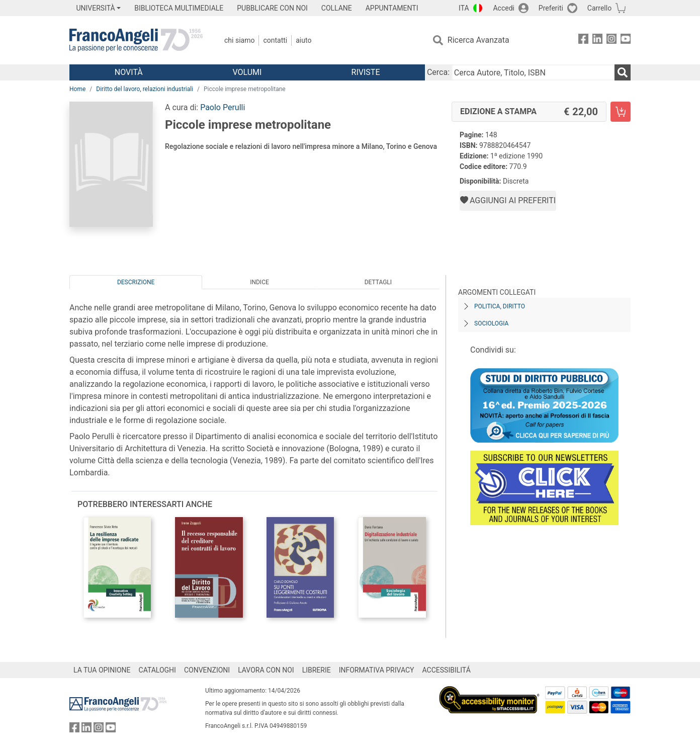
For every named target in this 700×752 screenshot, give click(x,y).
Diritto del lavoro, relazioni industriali (145, 89)
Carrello (599, 8)
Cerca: (438, 72)
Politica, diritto (500, 306)
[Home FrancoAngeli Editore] (136, 40)
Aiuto (303, 40)
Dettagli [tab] (378, 282)
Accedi (504, 8)
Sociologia (491, 323)
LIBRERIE (317, 670)
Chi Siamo (239, 40)
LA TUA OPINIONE (102, 670)
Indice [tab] (259, 282)
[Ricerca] (623, 72)
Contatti (275, 40)
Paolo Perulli (223, 107)
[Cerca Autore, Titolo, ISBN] (533, 72)
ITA (464, 8)
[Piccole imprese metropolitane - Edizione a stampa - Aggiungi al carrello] (621, 112)
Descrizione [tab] (136, 282)
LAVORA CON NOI (266, 670)
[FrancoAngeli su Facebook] (583, 40)
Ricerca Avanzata (478, 40)
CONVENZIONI (207, 670)
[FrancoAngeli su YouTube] (626, 40)
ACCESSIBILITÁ (447, 670)
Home (77, 89)
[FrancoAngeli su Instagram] (611, 40)
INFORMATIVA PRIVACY (377, 670)
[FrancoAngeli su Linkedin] (597, 40)
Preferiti (551, 8)
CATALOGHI (157, 670)
